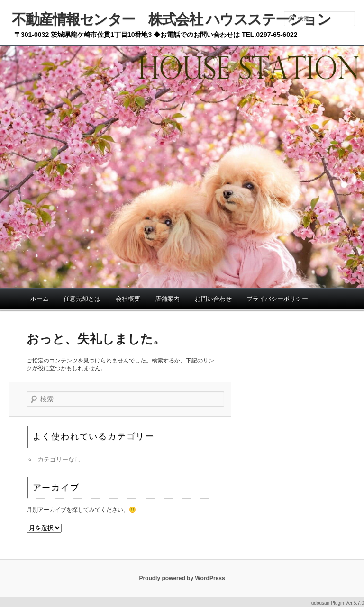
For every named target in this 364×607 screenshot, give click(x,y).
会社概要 (128, 299)
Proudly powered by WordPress (182, 578)
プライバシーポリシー (277, 299)
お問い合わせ (213, 299)
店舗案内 (167, 299)
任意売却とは (82, 299)
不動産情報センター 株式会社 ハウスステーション (171, 19)
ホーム (40, 299)
